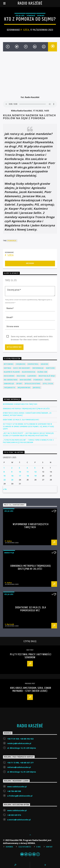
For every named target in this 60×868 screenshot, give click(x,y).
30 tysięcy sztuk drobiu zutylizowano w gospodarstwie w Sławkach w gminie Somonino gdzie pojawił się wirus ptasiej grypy (28, 426)
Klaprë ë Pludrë (12, 372)
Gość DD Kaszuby (22, 368)
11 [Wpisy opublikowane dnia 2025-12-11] (28, 472)
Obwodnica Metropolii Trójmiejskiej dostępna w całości (26, 409)
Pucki (48, 380)
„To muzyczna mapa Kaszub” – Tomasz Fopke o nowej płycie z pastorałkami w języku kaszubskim (28, 441)
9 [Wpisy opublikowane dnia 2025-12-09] (12, 472)
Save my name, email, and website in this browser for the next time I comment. (32, 337)
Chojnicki (21, 364)
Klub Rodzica (29, 372)
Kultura (21, 376)
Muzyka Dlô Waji (47, 376)
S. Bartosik (9, 624)
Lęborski (32, 376)
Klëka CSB (42, 372)
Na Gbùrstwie (11, 380)
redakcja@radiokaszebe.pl (19, 743)
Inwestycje (9, 553)
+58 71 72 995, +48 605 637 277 (20, 763)
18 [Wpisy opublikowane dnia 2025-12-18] (28, 476)
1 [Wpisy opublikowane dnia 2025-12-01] (4, 468)
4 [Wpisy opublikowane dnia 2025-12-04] (27, 468)
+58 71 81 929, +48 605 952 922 (20, 739)
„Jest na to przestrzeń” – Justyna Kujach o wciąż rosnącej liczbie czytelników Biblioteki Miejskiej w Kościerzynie (28, 434)
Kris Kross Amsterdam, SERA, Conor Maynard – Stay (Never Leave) (31, 689)
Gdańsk (44, 364)
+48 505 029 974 (14, 815)
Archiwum (30, 263)
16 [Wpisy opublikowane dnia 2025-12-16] (12, 476)
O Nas (39, 847)
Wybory (41, 16)
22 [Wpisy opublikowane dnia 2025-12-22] (4, 480)
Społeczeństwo (32, 384)
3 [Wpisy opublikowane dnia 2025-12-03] (19, 468)
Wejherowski (24, 388)
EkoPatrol (33, 364)
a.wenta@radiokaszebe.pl (19, 820)
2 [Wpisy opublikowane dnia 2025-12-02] (12, 468)
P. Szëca (25, 30)
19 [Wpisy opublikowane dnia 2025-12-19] (35, 476)
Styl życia (48, 384)
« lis (5, 489)
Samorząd (9, 384)
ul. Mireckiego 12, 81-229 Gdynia (22, 748)
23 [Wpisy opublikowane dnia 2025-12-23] (12, 480)
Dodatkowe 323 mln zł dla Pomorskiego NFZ (21, 420)
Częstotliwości (25, 847)
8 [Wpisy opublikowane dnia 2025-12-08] (4, 472)
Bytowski (9, 364)
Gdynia (7, 368)
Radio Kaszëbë (30, 3)
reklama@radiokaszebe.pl (19, 767)
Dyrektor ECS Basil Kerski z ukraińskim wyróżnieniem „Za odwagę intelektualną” (27, 414)
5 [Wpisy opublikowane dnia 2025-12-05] (35, 468)
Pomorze (12, 241)
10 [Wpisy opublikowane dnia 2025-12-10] (20, 472)
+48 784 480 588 (14, 791)
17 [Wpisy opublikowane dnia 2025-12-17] (20, 476)
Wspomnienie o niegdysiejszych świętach (20, 404)
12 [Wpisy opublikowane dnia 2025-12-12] (35, 472)
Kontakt (49, 847)
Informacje (38, 368)
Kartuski (50, 368)
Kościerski (9, 376)
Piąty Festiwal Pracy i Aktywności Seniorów (31, 656)
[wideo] (37, 388)
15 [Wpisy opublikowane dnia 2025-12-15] (4, 476)
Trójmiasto (10, 388)
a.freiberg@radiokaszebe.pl (20, 796)
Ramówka (9, 847)
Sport (19, 384)
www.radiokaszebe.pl (17, 787)
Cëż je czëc (20, 16)
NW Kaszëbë (25, 380)
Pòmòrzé (31, 16)
